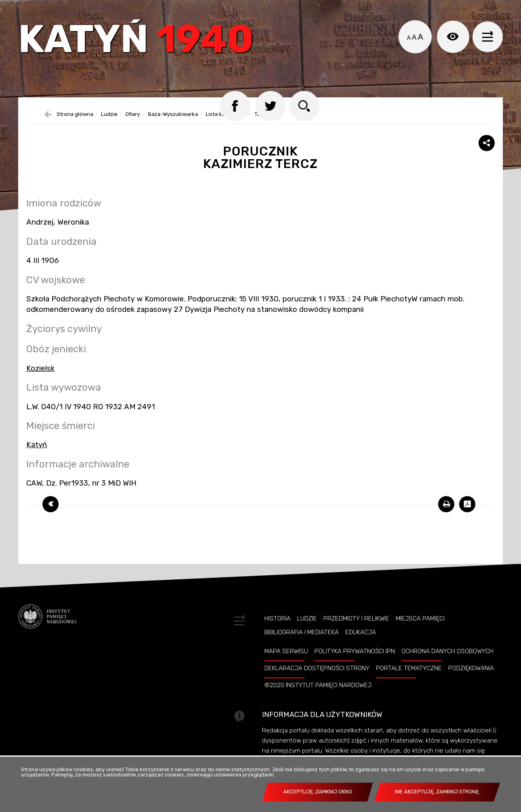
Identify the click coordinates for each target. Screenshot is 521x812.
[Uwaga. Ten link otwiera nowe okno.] (446, 516)
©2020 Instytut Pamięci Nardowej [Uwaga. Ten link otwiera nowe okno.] (318, 697)
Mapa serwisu (286, 663)
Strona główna (75, 126)
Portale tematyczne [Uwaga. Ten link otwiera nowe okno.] (409, 680)
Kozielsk (40, 380)
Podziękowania (471, 680)
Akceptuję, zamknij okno (318, 792)
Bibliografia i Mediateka (302, 644)
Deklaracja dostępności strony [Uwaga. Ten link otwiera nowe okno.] (317, 680)
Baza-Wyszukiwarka (173, 126)
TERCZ (263, 126)
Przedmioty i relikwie (356, 630)
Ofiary (133, 126)
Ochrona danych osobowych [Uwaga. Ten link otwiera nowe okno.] (447, 663)
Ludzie (109, 126)
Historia (277, 630)
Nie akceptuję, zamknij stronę (437, 792)
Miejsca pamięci (420, 630)
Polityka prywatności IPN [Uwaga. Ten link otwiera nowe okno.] (355, 663)
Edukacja (361, 644)
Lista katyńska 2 (226, 126)
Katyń (141, 42)
